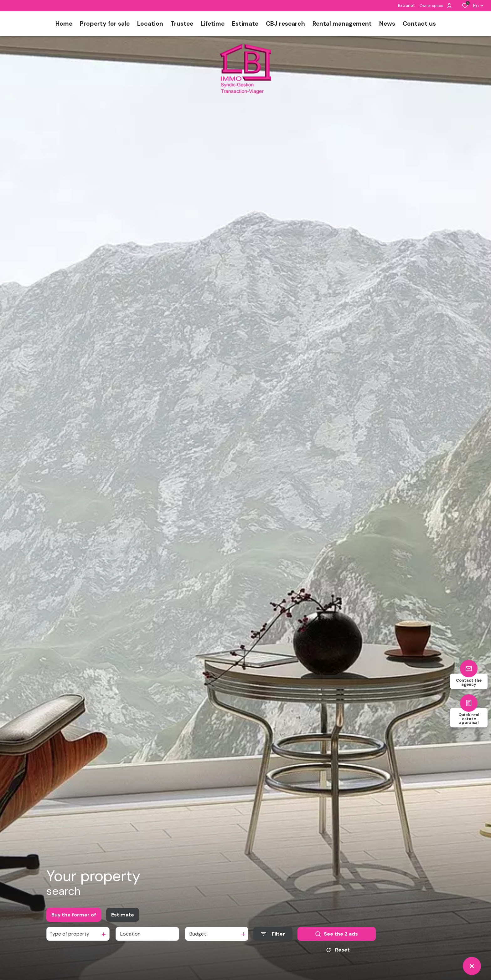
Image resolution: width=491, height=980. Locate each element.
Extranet (406, 5)
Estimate (123, 915)
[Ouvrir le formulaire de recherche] (273, 934)
